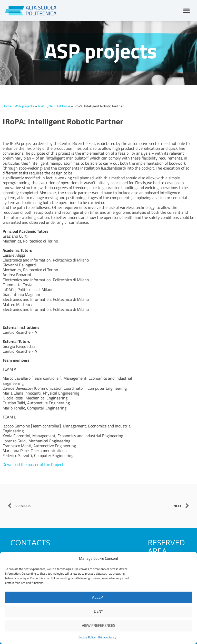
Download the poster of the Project (33, 464)
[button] (186, 11)
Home (7, 106)
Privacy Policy (107, 637)
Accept (98, 597)
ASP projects (25, 106)
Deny (98, 611)
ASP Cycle (45, 106)
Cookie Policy (87, 637)
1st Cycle (63, 106)
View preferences (98, 625)
